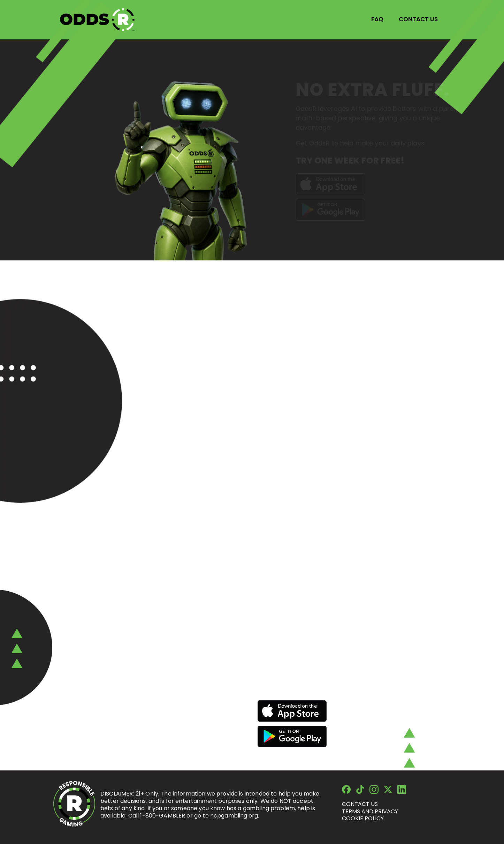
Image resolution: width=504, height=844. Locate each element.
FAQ (377, 19)
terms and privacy (370, 811)
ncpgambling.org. (235, 816)
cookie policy (363, 818)
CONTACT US (418, 19)
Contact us (360, 804)
